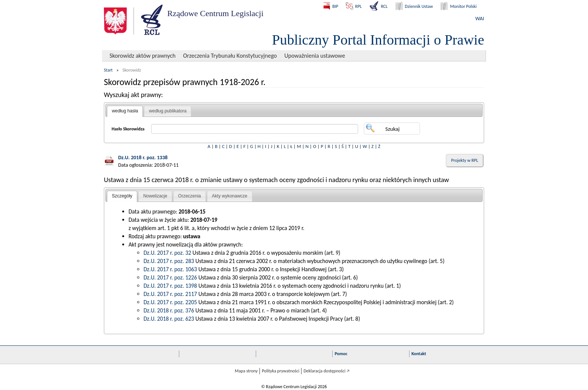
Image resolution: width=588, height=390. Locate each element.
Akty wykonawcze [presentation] (230, 196)
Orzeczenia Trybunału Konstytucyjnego (230, 56)
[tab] (125, 111)
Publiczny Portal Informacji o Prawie (378, 40)
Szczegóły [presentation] (122, 196)
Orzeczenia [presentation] (190, 196)
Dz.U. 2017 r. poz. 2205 (170, 302)
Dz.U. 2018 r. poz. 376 (169, 310)
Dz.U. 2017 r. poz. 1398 (170, 286)
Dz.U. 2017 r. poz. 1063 (170, 269)
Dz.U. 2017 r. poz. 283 (169, 261)
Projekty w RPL (465, 160)
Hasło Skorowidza (128, 129)
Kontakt (419, 354)
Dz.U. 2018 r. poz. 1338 (143, 158)
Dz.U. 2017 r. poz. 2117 (170, 294)
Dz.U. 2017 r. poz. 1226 (170, 277)
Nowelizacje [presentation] (155, 196)
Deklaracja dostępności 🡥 (326, 371)
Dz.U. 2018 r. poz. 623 (169, 319)
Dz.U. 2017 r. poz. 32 (167, 253)
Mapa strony (246, 371)
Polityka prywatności (280, 371)
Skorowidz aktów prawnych (142, 56)
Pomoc (341, 354)
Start (108, 70)
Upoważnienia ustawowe (315, 56)
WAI (480, 19)
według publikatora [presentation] (168, 111)
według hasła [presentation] (125, 111)
